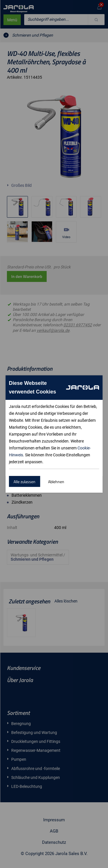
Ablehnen (56, 482)
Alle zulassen (24, 482)
